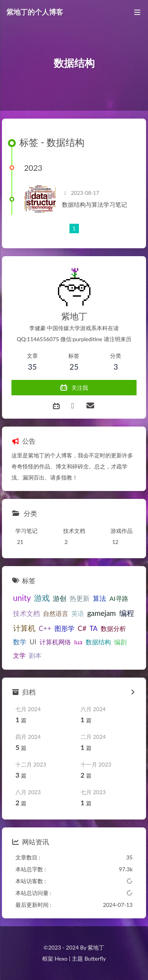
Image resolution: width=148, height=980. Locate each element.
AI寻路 (119, 598)
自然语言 (56, 613)
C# (82, 628)
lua (78, 642)
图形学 (65, 628)
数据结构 (98, 642)
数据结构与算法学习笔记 (95, 204)
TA (94, 629)
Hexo (61, 958)
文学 (19, 655)
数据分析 (113, 628)
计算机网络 (55, 642)
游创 (60, 599)
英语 (78, 613)
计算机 (24, 628)
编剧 (120, 642)
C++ (45, 628)
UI (33, 642)
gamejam (102, 613)
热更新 (80, 598)
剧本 (35, 655)
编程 (127, 613)
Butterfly (95, 958)
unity (22, 598)
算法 (99, 599)
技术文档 (26, 614)
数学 (20, 642)
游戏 (42, 598)
